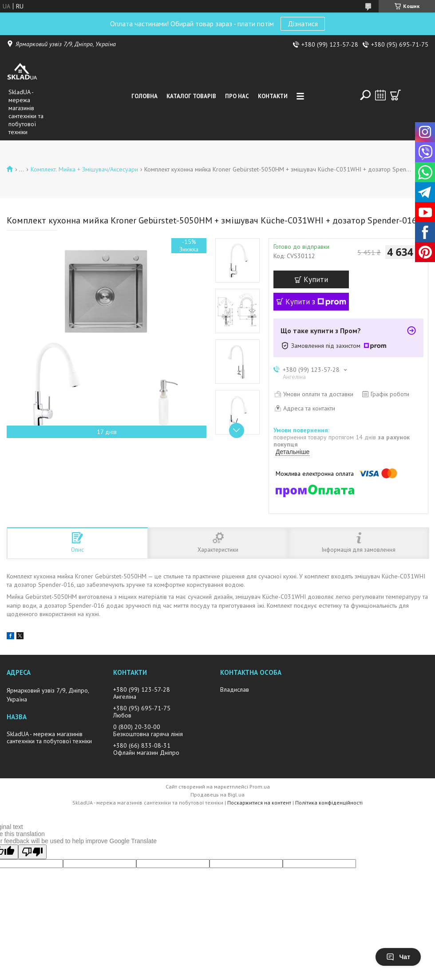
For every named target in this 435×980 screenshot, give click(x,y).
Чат (398, 957)
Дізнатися (303, 24)
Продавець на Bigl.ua (217, 795)
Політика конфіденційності (329, 803)
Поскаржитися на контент (259, 803)
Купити (316, 279)
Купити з (316, 302)
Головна (144, 96)
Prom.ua (260, 787)
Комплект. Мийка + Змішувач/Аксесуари (84, 169)
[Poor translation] (32, 852)
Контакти (273, 96)
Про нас (237, 96)
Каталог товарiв (191, 96)
